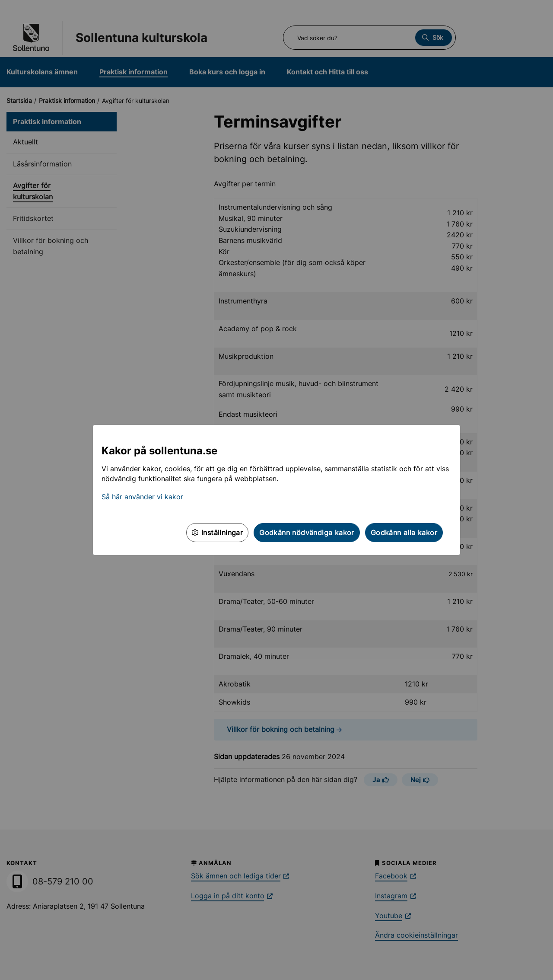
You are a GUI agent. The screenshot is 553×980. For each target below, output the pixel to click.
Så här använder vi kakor (142, 497)
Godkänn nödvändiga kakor (307, 533)
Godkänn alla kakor (404, 533)
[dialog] (276, 490)
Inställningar (217, 533)
